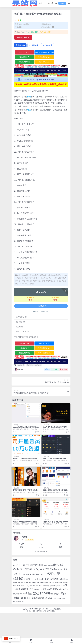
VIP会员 (30, 323)
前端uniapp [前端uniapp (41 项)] (27, 599)
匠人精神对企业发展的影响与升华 (55, 452)
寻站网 (19, 394)
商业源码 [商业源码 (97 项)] (29, 604)
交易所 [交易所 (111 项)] (38, 590)
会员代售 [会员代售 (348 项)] (48, 594)
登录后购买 (41, 331)
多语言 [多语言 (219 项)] (40, 604)
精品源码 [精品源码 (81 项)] (55, 619)
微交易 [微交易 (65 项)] (39, 607)
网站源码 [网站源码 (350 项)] (45, 623)
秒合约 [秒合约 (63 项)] (22, 619)
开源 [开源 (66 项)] (32, 607)
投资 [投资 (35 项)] (54, 608)
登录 (62, 3)
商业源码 (17, 450)
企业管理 (47, 450)
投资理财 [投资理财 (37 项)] (61, 607)
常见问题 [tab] (34, 70)
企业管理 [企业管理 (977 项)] (30, 594)
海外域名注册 (41, 87)
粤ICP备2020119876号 (34, 636)
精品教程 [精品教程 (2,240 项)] (38, 618)
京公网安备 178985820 (48, 636)
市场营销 (26, 49)
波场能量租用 (23, 82)
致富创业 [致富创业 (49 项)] (58, 623)
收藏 (55, 394)
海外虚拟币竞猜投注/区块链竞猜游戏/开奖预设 (25, 548)
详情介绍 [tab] (21, 70)
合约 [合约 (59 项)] (43, 599)
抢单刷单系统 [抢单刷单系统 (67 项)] (35, 611)
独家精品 (47, 481)
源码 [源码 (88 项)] (46, 614)
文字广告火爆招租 (41, 378)
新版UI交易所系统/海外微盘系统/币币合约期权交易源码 (55, 484)
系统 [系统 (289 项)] (32, 623)
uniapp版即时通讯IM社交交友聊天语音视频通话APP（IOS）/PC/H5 (26, 453)
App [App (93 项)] (17, 590)
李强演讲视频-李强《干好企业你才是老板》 (26, 516)
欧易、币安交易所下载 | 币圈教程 (41, 78)
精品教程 (38, 390)
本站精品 (47, 513)
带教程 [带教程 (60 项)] (24, 607)
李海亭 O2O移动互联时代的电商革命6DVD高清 (26, 484)
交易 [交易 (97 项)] (29, 590)
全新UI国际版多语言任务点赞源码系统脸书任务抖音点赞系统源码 (56, 516)
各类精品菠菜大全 (41, 82)
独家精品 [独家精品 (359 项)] (58, 614)
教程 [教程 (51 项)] (54, 611)
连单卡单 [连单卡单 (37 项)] (20, 626)
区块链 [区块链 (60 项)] (36, 599)
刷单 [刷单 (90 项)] (60, 594)
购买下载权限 (23, 62)
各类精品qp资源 (23, 87)
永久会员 (55, 323)
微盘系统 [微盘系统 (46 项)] (47, 607)
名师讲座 (21, 390)
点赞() (63, 394)
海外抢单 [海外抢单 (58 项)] (38, 614)
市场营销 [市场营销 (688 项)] (56, 604)
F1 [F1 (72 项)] (23, 590)
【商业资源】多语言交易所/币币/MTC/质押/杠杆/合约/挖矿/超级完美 (56, 548)
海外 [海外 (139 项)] (29, 614)
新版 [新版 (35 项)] (60, 611)
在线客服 (58, 634)
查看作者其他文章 (41, 577)
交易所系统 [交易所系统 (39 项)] (48, 590)
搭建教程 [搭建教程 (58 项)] (46, 611)
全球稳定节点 (23, 77)
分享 (48, 394)
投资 (29, 121)
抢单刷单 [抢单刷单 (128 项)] (23, 610)
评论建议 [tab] (49, 70)
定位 (29, 135)
